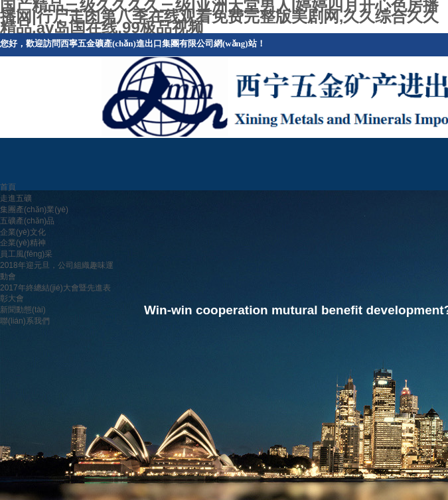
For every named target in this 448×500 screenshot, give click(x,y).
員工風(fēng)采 (26, 254)
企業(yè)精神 (23, 243)
